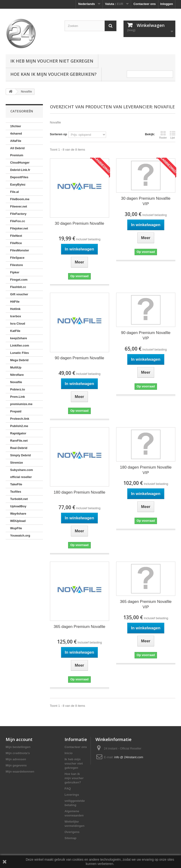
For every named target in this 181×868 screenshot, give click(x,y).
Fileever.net (19, 206)
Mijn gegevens (16, 765)
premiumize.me (21, 404)
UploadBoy (18, 506)
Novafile (16, 382)
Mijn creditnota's (18, 753)
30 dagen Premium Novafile (79, 223)
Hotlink (15, 309)
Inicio (69, 753)
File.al (14, 192)
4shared (16, 133)
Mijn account (19, 739)
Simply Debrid (20, 455)
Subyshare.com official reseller (22, 473)
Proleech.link (20, 419)
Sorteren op (59, 134)
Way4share (18, 514)
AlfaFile (16, 141)
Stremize (16, 463)
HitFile (15, 302)
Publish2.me (19, 426)
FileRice (16, 243)
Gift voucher (19, 294)
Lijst (173, 135)
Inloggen (167, 4)
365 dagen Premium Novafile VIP (146, 604)
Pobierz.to (18, 389)
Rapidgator (18, 433)
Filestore (16, 265)
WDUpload (18, 521)
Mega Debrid (19, 360)
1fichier (16, 126)
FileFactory (18, 214)
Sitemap (71, 838)
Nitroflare (17, 375)
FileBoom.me (20, 199)
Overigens (72, 832)
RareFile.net (19, 441)
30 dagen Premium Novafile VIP (146, 201)
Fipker (15, 272)
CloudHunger (20, 163)
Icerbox (16, 316)
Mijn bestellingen (18, 747)
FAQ (68, 789)
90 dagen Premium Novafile (79, 358)
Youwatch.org (20, 536)
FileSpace (17, 258)
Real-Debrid (19, 448)
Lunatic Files (19, 353)
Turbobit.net (19, 499)
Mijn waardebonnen (20, 772)
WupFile (16, 528)
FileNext (16, 236)
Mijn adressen (16, 759)
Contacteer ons (145, 4)
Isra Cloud (18, 324)
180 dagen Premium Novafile (80, 492)
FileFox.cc (18, 221)
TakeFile (16, 484)
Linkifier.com (20, 345)
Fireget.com (19, 280)
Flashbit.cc (18, 287)
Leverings (72, 795)
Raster (163, 135)
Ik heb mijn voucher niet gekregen (52, 61)
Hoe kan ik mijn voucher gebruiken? (53, 74)
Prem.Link (18, 397)
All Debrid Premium (17, 152)
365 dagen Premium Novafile (80, 627)
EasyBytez (18, 184)
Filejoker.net (19, 228)
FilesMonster (20, 250)
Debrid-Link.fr (20, 170)
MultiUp (16, 367)
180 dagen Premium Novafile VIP (146, 470)
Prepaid (16, 411)
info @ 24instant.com (129, 757)
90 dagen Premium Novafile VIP (146, 335)
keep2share (19, 338)
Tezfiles (16, 492)
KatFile (15, 331)
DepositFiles (19, 177)
